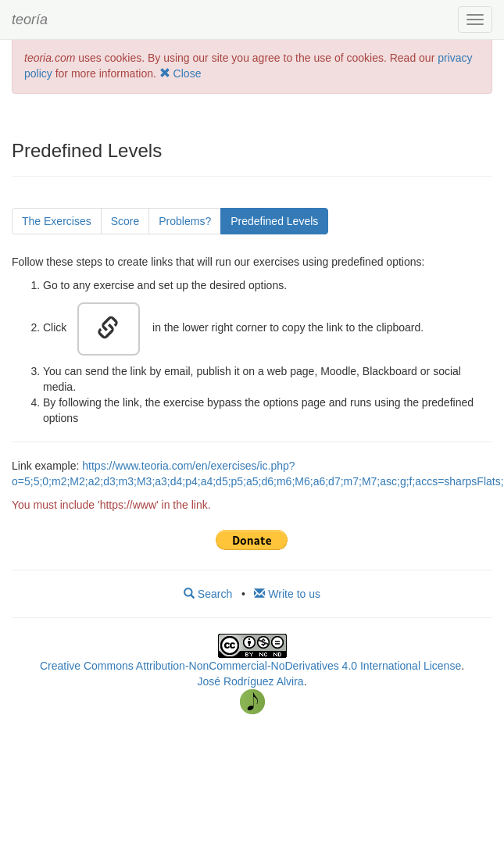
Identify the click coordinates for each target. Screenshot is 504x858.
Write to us (287, 594)
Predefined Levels (274, 221)
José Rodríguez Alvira (250, 681)
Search (208, 594)
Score (125, 221)
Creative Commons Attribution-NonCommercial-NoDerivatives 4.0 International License (250, 666)
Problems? (185, 221)
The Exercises (57, 221)
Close (181, 73)
